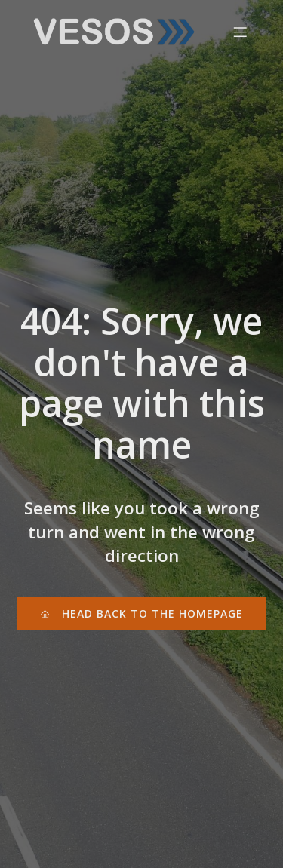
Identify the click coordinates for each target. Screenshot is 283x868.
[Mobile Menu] (240, 32)
